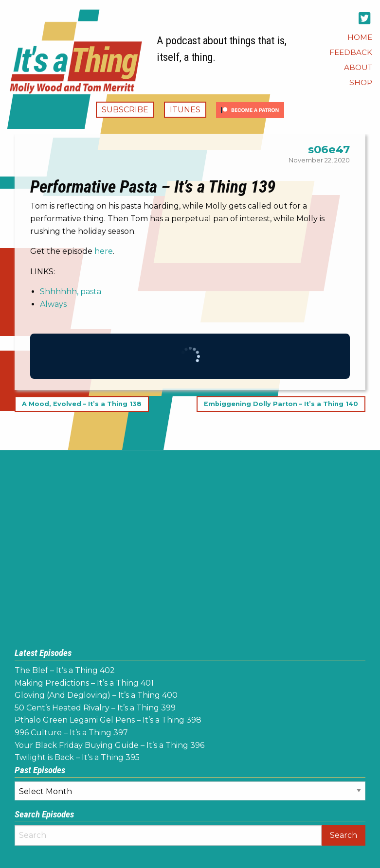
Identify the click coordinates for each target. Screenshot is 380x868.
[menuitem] (360, 37)
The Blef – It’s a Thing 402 (65, 670)
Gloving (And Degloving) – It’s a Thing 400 (96, 695)
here (104, 251)
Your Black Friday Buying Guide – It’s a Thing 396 (109, 745)
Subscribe (125, 110)
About (358, 67)
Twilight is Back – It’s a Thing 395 (77, 757)
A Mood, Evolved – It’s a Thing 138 (82, 404)
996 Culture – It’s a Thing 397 (71, 733)
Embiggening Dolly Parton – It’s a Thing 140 (281, 404)
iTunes (185, 110)
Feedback (351, 52)
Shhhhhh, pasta (71, 292)
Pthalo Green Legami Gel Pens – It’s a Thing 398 (108, 720)
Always (53, 304)
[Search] (168, 835)
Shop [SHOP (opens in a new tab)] (361, 82)
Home (360, 37)
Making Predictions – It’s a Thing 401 (84, 683)
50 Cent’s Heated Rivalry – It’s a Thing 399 (95, 708)
